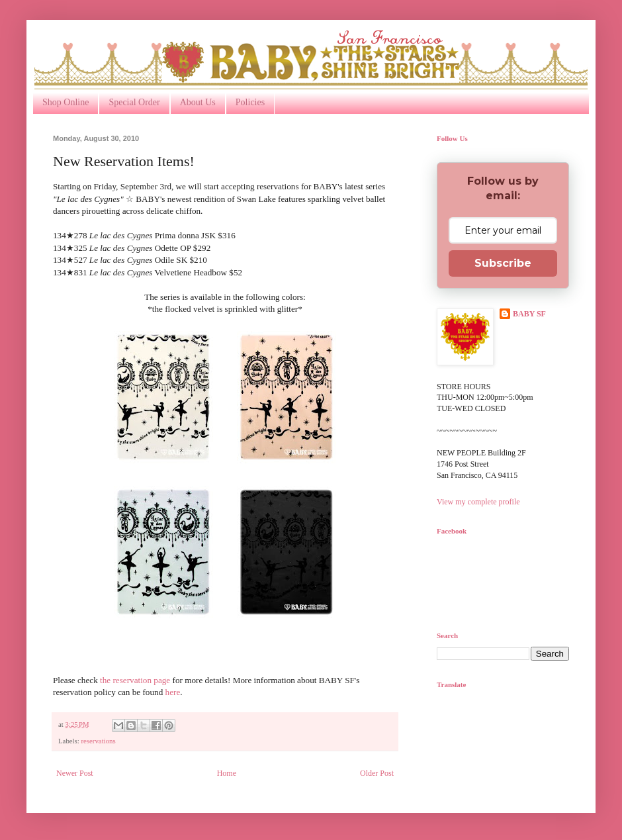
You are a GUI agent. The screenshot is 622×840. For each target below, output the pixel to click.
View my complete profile (478, 502)
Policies (250, 102)
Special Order (134, 102)
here (173, 692)
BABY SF (529, 314)
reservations (98, 741)
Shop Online (66, 102)
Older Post (377, 773)
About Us (198, 102)
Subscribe (503, 263)
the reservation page (135, 680)
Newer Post (75, 773)
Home (227, 773)
